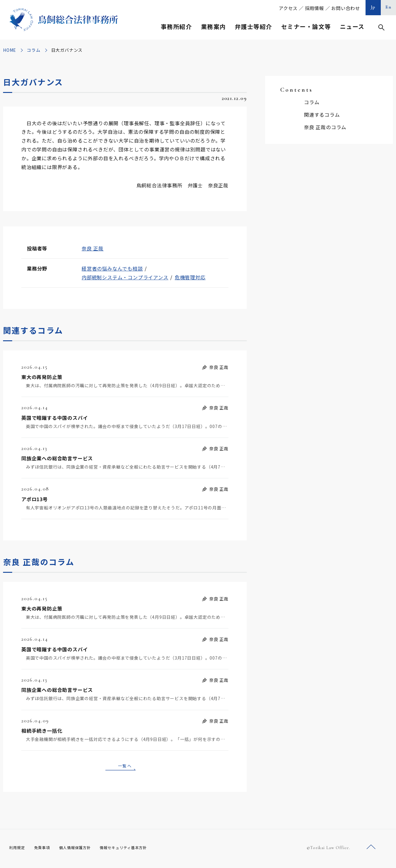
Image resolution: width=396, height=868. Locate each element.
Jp (373, 7)
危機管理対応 (190, 277)
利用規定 (18, 849)
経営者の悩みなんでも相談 (112, 268)
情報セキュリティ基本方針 (138, 849)
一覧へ (125, 767)
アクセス (288, 8)
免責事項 (46, 849)
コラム (34, 50)
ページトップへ (371, 849)
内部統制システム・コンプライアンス (125, 277)
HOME (10, 50)
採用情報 (315, 8)
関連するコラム (322, 115)
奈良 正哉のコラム (325, 127)
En (389, 7)
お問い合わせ (346, 8)
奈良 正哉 (93, 248)
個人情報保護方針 (83, 849)
